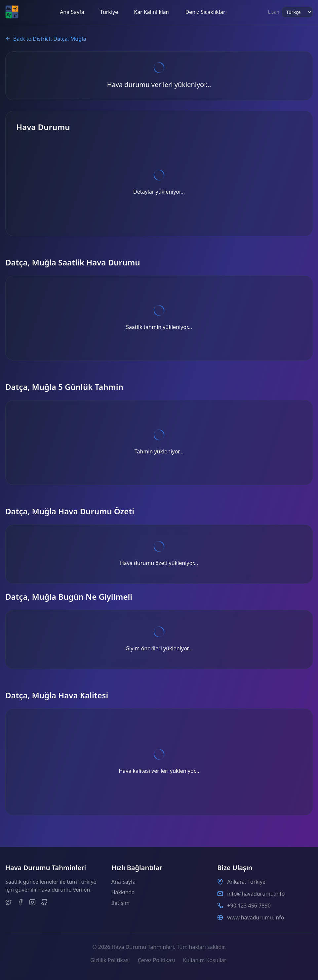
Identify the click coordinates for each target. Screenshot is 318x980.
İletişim (120, 903)
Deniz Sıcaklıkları (206, 12)
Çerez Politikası (157, 960)
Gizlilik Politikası (110, 960)
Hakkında (123, 892)
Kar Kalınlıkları (152, 12)
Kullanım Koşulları (205, 960)
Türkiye (109, 12)
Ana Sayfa (72, 12)
